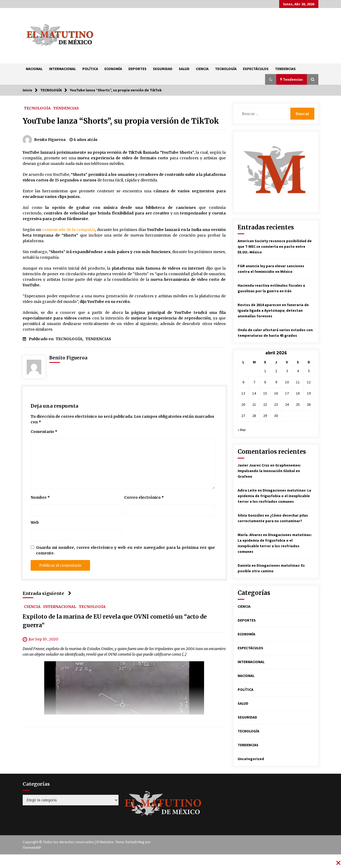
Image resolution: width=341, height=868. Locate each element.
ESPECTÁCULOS (256, 69)
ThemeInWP (32, 847)
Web (35, 522)
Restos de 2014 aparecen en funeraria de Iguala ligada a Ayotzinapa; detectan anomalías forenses (273, 310)
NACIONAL (34, 69)
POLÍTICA (90, 69)
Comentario (44, 432)
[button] (271, 79)
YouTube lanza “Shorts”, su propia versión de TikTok (121, 121)
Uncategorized (251, 759)
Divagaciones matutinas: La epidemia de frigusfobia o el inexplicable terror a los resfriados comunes (274, 496)
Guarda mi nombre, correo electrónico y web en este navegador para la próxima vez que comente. (125, 550)
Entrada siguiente (47, 593)
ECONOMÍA (113, 69)
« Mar (242, 430)
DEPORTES (137, 69)
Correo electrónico (144, 497)
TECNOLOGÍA (226, 69)
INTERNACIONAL (62, 69)
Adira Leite (247, 490)
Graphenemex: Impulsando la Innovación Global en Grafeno (269, 471)
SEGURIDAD (163, 69)
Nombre (40, 497)
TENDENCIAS (285, 69)
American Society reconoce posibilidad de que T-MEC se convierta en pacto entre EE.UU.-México (275, 246)
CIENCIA (202, 69)
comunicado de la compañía (69, 230)
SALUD (184, 69)
